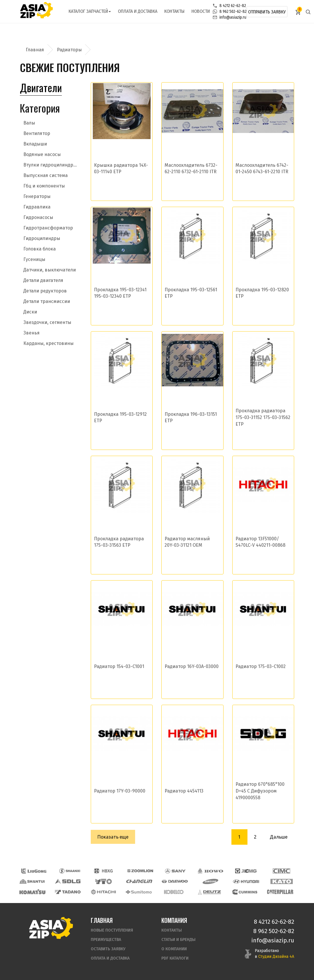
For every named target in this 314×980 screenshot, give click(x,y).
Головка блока (40, 249)
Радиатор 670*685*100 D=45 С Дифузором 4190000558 (260, 791)
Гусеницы (34, 259)
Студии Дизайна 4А (276, 957)
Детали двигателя (43, 280)
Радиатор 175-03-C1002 (261, 666)
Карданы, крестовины (48, 343)
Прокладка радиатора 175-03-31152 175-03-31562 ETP (263, 417)
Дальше (279, 837)
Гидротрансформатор (48, 228)
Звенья (32, 333)
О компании (174, 949)
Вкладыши (35, 144)
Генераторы (37, 196)
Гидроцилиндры (42, 238)
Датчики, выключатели (50, 270)
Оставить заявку (108, 949)
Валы (29, 123)
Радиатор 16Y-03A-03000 (192, 666)
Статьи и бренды (178, 940)
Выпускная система (46, 175)
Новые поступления (112, 930)
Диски (30, 312)
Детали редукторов (45, 291)
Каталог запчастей (90, 11)
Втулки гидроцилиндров (51, 165)
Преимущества (106, 940)
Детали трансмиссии (47, 301)
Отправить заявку (267, 12)
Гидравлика (37, 207)
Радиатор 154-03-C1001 (119, 666)
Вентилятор (37, 133)
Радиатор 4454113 (184, 791)
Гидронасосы (38, 217)
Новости (201, 11)
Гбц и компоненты (44, 186)
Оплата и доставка (138, 11)
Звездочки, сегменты (47, 322)
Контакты (174, 11)
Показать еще (113, 837)
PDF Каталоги (175, 958)
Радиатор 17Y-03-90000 (120, 791)
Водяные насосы (42, 154)
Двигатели (41, 87)
